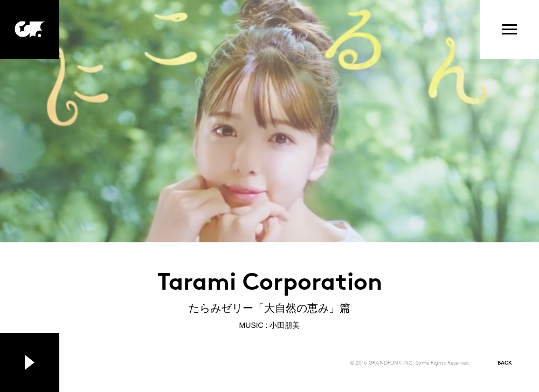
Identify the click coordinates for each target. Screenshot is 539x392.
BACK (505, 362)
